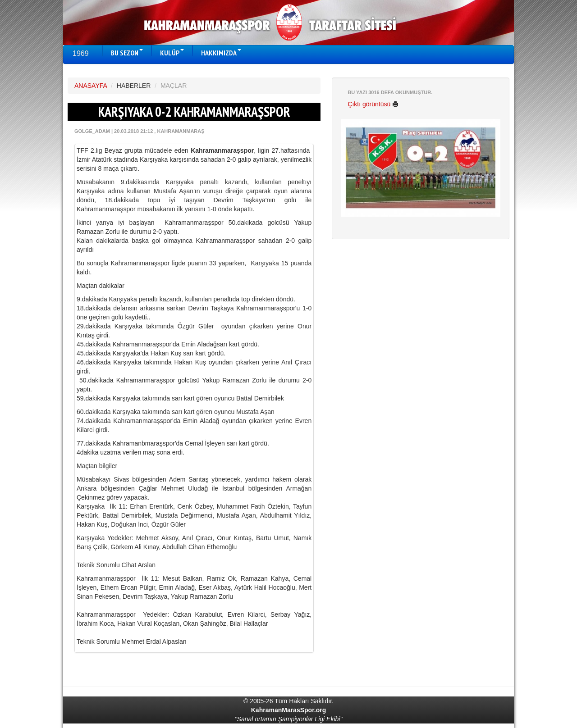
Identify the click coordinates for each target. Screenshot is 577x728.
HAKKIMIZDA (221, 53)
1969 (81, 53)
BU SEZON (127, 53)
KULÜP (172, 53)
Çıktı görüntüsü (373, 104)
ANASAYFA (91, 86)
